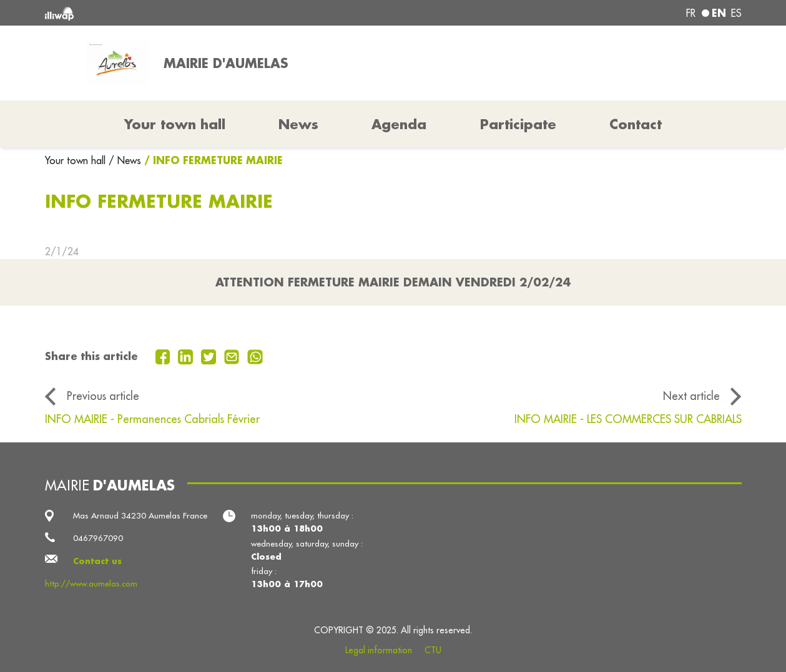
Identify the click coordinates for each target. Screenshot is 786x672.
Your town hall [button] (175, 124)
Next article (691, 396)
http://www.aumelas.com (91, 584)
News (298, 124)
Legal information (379, 650)
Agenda (399, 124)
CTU (433, 650)
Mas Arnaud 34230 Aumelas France (140, 516)
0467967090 (98, 538)
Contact (636, 124)
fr (691, 13)
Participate (518, 124)
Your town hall (77, 160)
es (736, 13)
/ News (125, 160)
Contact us (97, 561)
